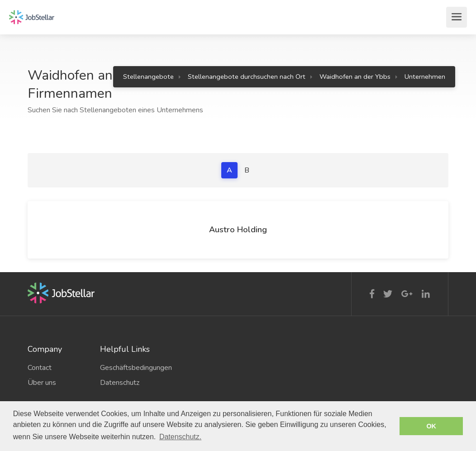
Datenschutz (120, 383)
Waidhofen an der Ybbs (355, 77)
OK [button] (431, 426)
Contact (40, 368)
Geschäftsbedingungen (129, 368)
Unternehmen (425, 77)
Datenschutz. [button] (180, 437)
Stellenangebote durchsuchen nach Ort (247, 77)
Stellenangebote (148, 77)
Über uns (42, 383)
